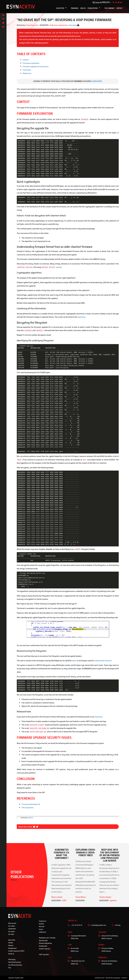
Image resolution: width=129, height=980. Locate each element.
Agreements (12, 929)
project (74, 661)
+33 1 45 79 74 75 (77, 925)
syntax (59, 267)
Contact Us (124, 978)
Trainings (75, 8)
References (27, 73)
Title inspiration (27, 808)
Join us (83, 8)
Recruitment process (15, 962)
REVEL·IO (11, 954)
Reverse (11, 945)
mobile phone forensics (103, 661)
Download (73, 25)
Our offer (62, 8)
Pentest (11, 943)
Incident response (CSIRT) (16, 951)
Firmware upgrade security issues (36, 66)
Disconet (42, 926)
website (31, 818)
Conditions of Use (100, 978)
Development (12, 948)
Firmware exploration (31, 63)
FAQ (10, 968)
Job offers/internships (15, 965)
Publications (94, 8)
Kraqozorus (43, 921)
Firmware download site (31, 804)
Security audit (43, 940)
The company (109, 8)
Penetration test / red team (47, 938)
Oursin (41, 929)
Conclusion (27, 70)
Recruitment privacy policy (113, 978)
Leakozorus (43, 932)
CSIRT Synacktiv (44, 955)
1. (17, 818)
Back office (12, 940)
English (106, 2)
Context (26, 60)
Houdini (41, 924)
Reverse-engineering (45, 943)
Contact (119, 8)
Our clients (12, 932)
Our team (11, 934)
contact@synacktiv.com (99, 925)
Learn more (97, 81)
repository (81, 317)
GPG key (118, 925)
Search (97, 2)
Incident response (44, 949)
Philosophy (12, 959)
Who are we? (12, 923)
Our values (12, 926)
